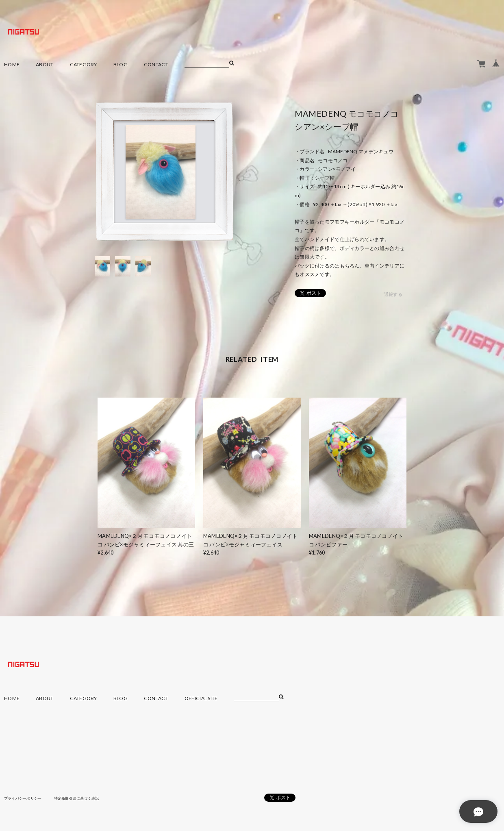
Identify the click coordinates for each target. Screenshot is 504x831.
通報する (393, 295)
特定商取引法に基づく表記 (83, 798)
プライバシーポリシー (25, 798)
